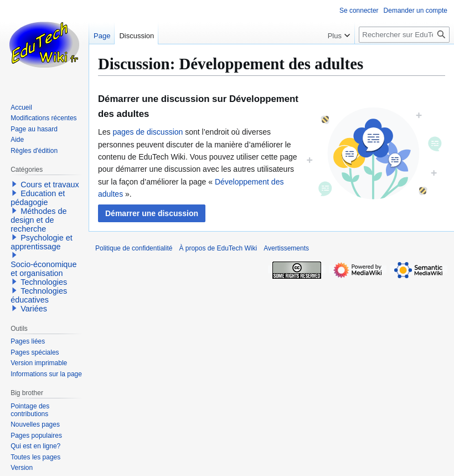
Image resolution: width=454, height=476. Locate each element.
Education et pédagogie (38, 198)
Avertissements (286, 248)
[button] (152, 213)
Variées (34, 309)
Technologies (44, 282)
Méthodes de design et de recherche (38, 220)
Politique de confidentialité (134, 248)
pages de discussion (148, 132)
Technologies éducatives (39, 295)
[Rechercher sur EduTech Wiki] (404, 35)
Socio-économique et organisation (43, 269)
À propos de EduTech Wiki (218, 248)
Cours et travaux (50, 185)
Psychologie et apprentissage (42, 242)
